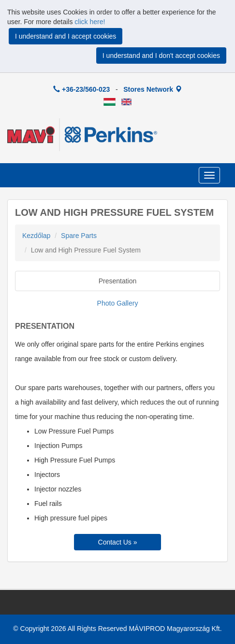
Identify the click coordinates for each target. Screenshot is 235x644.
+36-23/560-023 (81, 89)
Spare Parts (79, 236)
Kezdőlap (36, 236)
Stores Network (153, 89)
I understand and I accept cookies (66, 36)
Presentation (118, 281)
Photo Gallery (118, 303)
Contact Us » (118, 542)
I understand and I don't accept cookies (161, 56)
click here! (90, 22)
